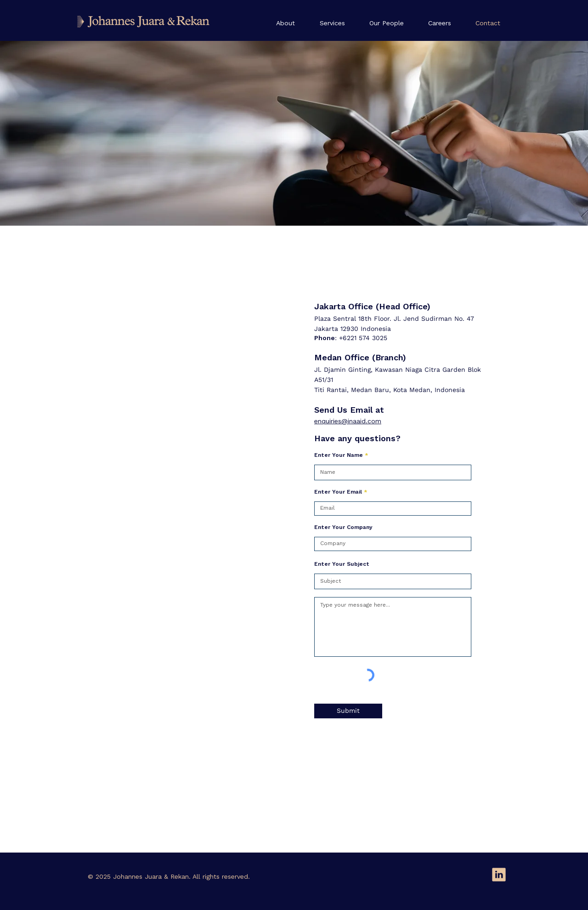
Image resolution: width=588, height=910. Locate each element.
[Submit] (348, 711)
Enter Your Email (338, 492)
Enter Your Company (343, 528)
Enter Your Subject (342, 564)
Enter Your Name (339, 455)
